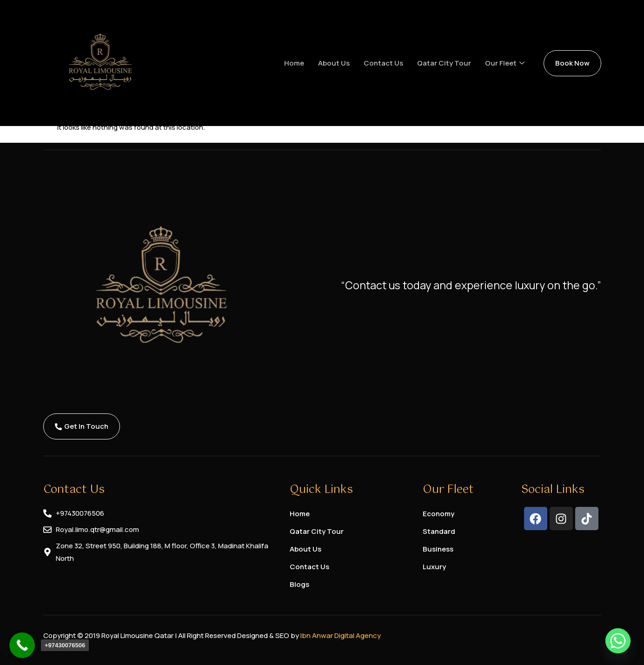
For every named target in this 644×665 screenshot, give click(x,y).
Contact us (383, 63)
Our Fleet (505, 63)
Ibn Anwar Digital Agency (341, 635)
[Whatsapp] (618, 641)
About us (334, 63)
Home (294, 63)
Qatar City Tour (444, 63)
